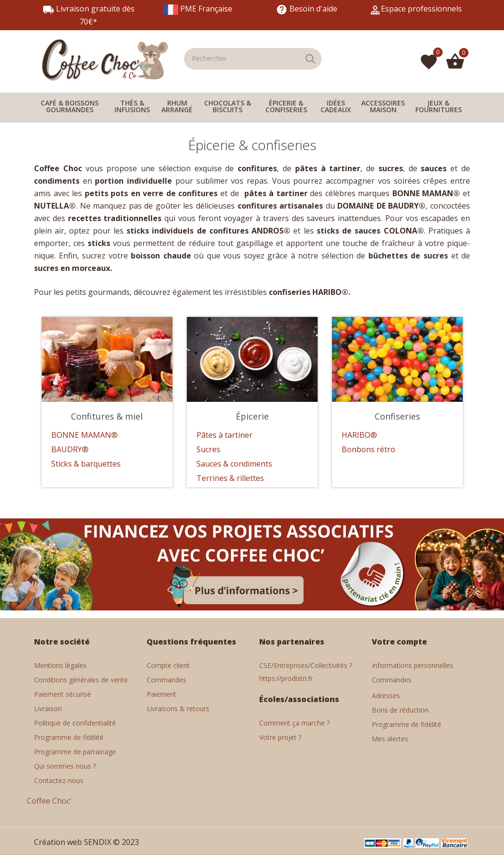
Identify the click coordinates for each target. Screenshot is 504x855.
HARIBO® (359, 435)
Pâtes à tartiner (224, 435)
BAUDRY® (70, 449)
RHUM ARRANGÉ (177, 106)
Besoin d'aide (307, 9)
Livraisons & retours (178, 709)
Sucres (208, 449)
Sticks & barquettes (86, 464)
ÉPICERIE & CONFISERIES (286, 106)
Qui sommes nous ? (65, 766)
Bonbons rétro (368, 449)
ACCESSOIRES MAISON (383, 106)
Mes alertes (390, 739)
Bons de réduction (400, 710)
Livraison (48, 709)
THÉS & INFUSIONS (132, 106)
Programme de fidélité (69, 737)
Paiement (161, 694)
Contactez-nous (59, 780)
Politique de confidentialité (75, 723)
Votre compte (399, 642)
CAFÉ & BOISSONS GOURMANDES (70, 106)
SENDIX (97, 842)
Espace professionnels (421, 9)
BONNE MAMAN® (85, 435)
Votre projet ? (280, 737)
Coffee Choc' (49, 801)
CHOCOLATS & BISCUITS (228, 106)
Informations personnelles (412, 665)
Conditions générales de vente (81, 680)
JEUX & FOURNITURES (439, 106)
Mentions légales (60, 665)
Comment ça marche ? (294, 723)
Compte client (168, 665)
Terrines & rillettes (230, 478)
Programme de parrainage (75, 752)
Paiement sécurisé (63, 694)
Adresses (386, 696)
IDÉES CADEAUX (336, 106)
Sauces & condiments (234, 464)
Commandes (166, 680)
